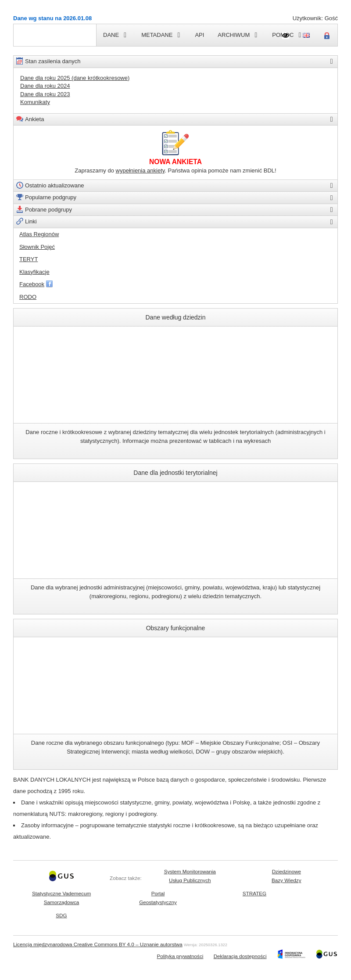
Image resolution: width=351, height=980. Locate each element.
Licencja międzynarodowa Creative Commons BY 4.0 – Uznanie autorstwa (98, 944)
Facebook (32, 284)
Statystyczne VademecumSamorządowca (61, 898)
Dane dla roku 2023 (45, 94)
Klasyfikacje (34, 272)
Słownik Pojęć (37, 247)
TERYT (29, 259)
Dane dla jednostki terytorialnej (175, 490)
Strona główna (32, 35)
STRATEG (254, 893)
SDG (61, 915)
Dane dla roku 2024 (45, 86)
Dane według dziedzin (175, 335)
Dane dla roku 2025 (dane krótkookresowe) (75, 78)
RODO (28, 297)
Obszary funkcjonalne (175, 646)
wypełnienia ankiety (140, 171)
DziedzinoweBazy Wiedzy (287, 876)
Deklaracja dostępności (240, 956)
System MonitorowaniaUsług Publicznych (190, 876)
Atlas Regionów (39, 234)
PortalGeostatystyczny (158, 898)
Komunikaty (35, 102)
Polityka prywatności (180, 956)
